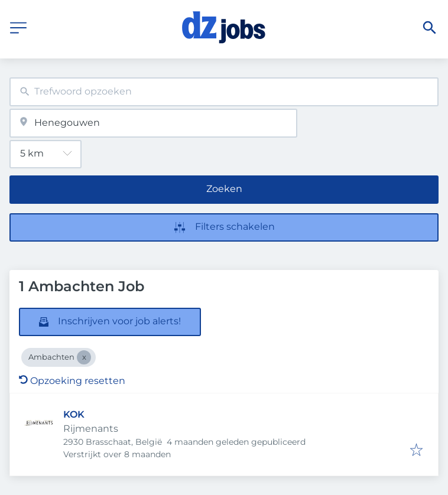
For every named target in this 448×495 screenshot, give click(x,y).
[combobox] (224, 92)
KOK (74, 414)
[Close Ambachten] (84, 357)
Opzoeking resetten (72, 381)
